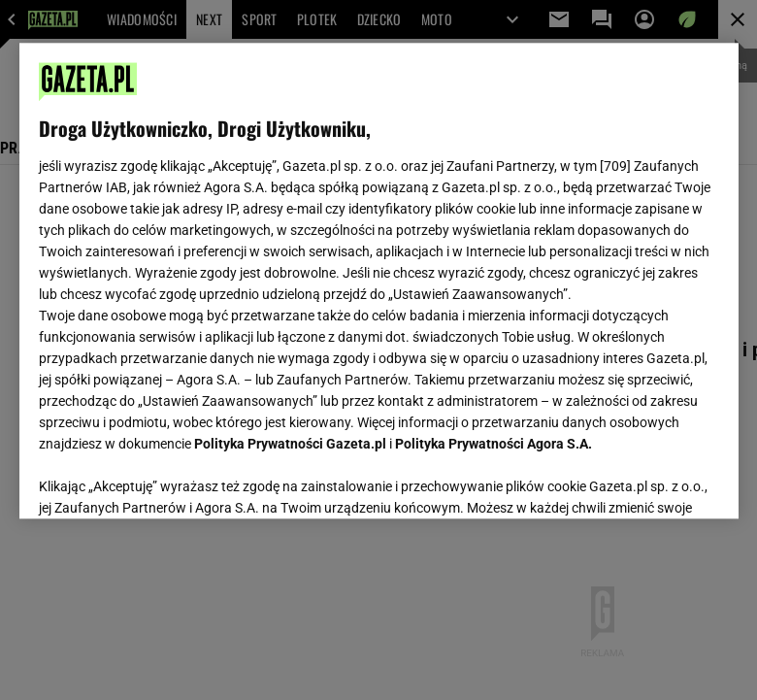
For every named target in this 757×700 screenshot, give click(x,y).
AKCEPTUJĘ (653, 481)
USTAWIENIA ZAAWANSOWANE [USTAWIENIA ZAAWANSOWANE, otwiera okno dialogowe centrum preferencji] (165, 480)
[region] (379, 281)
